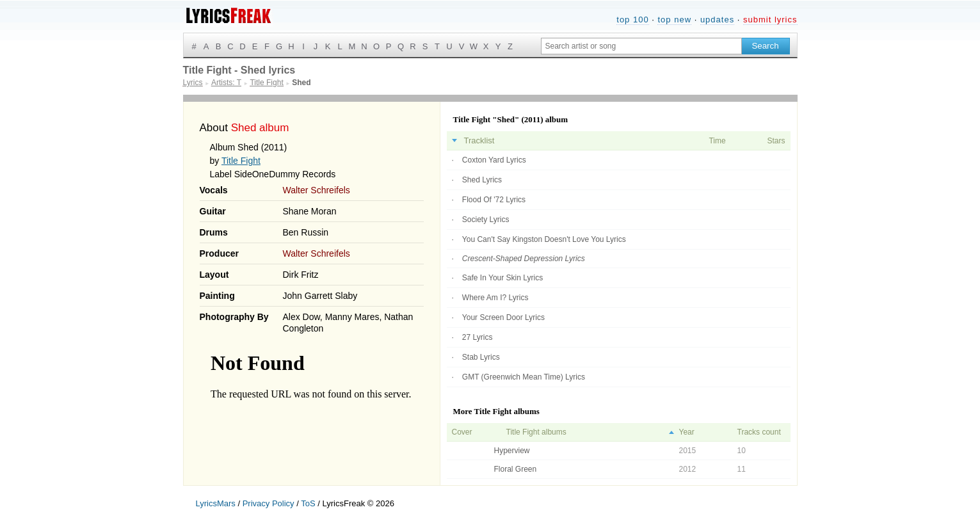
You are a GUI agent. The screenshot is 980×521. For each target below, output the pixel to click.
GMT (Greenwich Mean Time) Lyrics (524, 377)
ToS (308, 503)
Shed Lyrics (482, 180)
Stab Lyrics (481, 357)
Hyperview (512, 451)
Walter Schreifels (317, 190)
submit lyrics (770, 20)
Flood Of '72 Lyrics (494, 200)
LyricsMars (216, 503)
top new (674, 20)
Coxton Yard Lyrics (494, 160)
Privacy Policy (269, 503)
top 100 (632, 20)
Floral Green (516, 469)
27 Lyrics (478, 337)
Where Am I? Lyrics (495, 298)
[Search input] (641, 46)
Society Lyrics (486, 220)
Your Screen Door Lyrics (503, 317)
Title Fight (241, 161)
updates (717, 20)
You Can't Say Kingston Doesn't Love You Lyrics (544, 239)
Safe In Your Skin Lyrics (502, 278)
